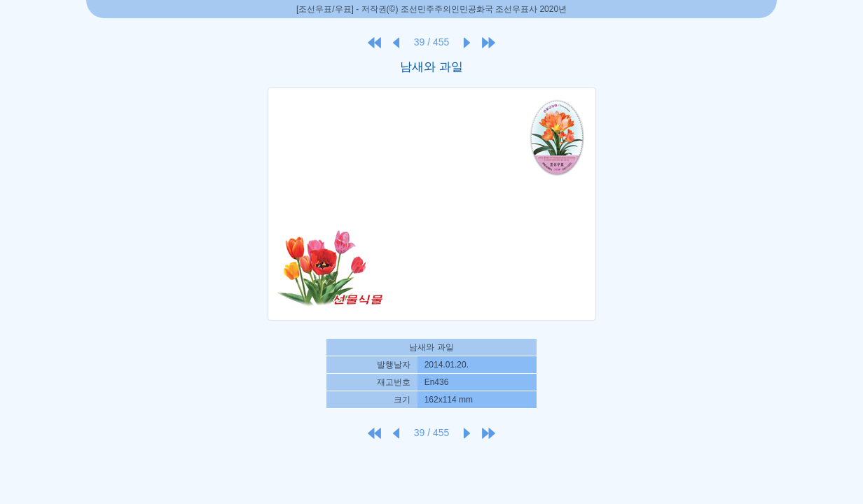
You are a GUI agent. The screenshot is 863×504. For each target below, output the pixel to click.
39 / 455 (432, 42)
